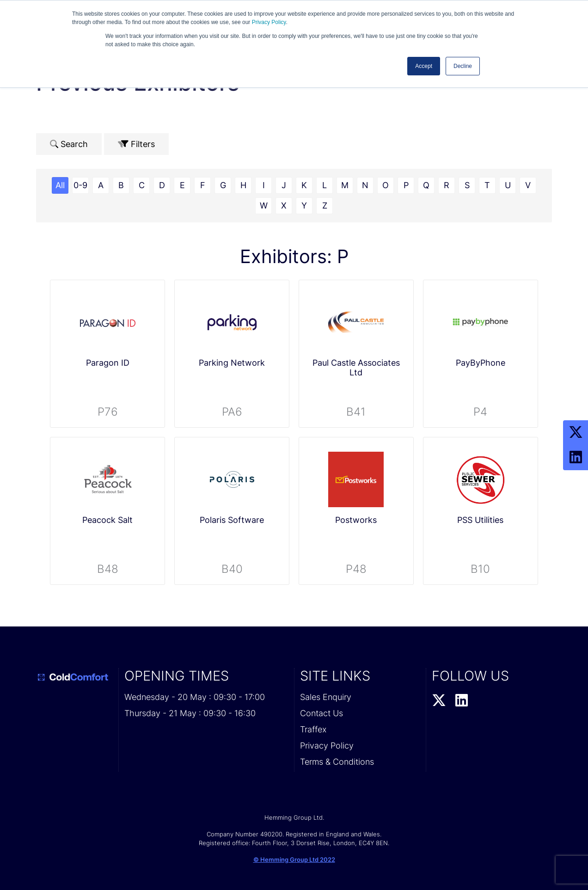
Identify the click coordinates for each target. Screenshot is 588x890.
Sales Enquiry (326, 697)
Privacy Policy (269, 22)
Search (69, 144)
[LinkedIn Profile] (576, 458)
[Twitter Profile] (576, 433)
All (60, 185)
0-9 (80, 185)
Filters (136, 144)
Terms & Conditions (337, 762)
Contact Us (322, 713)
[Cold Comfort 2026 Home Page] (74, 677)
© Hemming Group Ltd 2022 (294, 859)
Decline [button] (463, 66)
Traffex (313, 729)
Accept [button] (424, 66)
